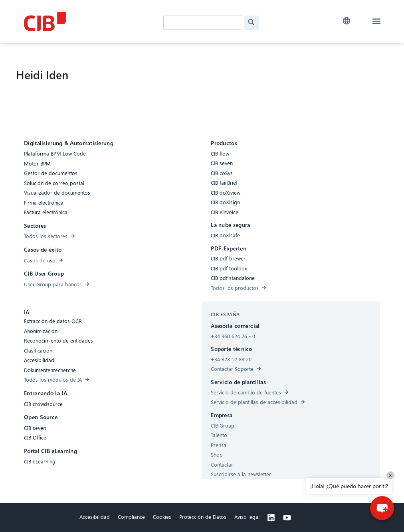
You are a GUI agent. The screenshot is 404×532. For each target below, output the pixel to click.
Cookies (162, 517)
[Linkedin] (271, 518)
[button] (347, 21)
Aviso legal (247, 517)
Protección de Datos (203, 517)
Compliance (131, 517)
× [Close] (390, 475)
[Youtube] (287, 518)
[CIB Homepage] (84, 22)
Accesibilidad (95, 517)
